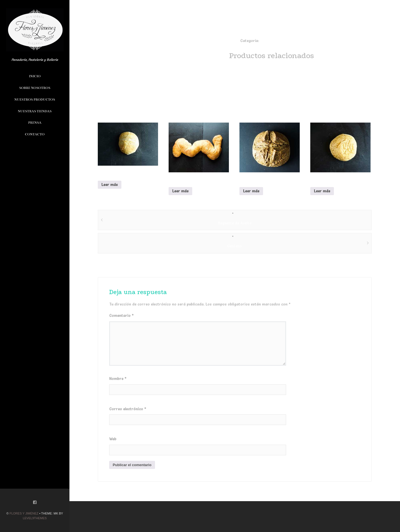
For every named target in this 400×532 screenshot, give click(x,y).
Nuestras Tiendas (35, 111)
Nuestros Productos (35, 100)
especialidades (273, 41)
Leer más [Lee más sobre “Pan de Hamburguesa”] (322, 191)
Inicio (35, 76)
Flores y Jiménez (24, 513)
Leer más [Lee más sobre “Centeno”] (251, 191)
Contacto (35, 134)
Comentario (121, 315)
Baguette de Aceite (235, 223)
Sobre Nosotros (35, 88)
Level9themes (35, 518)
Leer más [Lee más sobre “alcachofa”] (110, 185)
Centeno (235, 246)
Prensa (35, 123)
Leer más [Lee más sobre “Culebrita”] (180, 191)
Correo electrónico (128, 409)
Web (113, 439)
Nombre (118, 379)
